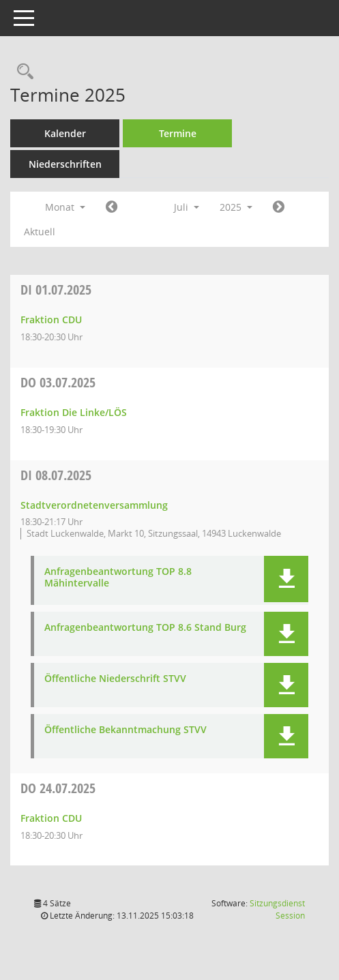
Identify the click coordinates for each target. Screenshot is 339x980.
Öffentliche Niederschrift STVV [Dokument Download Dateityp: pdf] (115, 679)
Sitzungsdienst (277, 909)
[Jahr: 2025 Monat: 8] (279, 207)
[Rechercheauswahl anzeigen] (22, 72)
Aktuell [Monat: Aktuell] (40, 232)
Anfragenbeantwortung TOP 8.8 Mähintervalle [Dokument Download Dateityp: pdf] (118, 578)
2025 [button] (236, 207)
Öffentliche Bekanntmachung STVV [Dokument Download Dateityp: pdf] (126, 730)
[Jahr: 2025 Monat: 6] (112, 207)
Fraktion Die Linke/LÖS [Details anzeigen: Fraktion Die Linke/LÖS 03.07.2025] (74, 412)
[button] (286, 579)
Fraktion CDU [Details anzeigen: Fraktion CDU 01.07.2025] (51, 320)
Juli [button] (187, 207)
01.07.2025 (56, 289)
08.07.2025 (56, 475)
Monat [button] (65, 207)
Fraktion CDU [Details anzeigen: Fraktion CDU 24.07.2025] (51, 818)
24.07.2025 (58, 788)
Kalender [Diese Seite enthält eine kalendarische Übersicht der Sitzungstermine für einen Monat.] (65, 133)
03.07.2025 (58, 382)
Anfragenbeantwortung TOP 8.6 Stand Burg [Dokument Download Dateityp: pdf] (145, 628)
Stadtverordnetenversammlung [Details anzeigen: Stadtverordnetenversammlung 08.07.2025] (94, 505)
